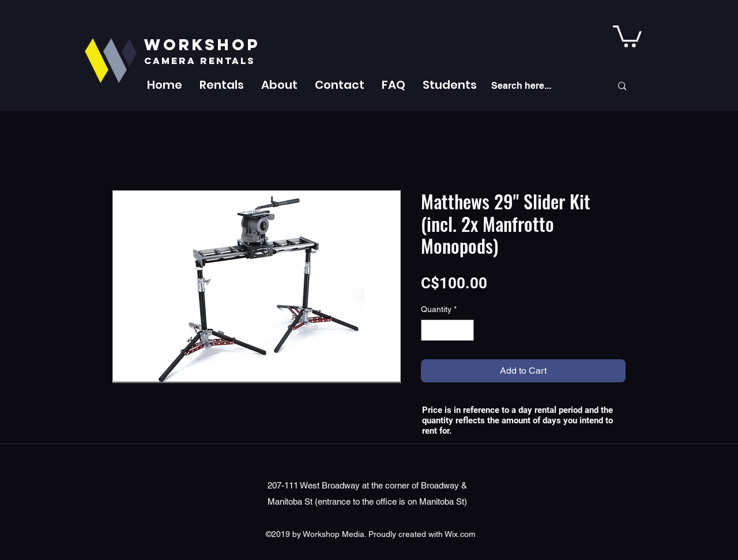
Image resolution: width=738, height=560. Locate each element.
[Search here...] (543, 86)
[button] (222, 85)
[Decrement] (430, 330)
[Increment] (465, 330)
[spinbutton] (447, 330)
